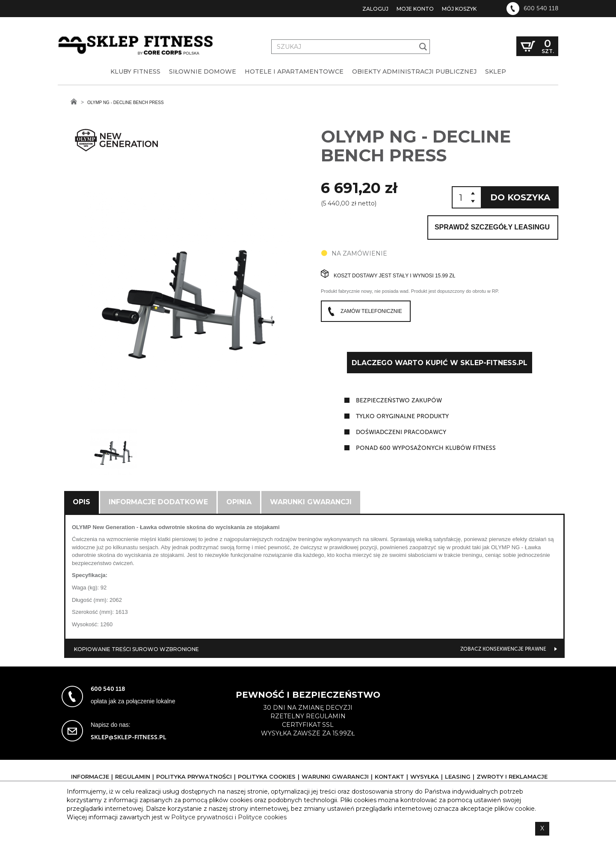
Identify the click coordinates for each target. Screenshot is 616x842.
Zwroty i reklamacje (512, 777)
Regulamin (133, 777)
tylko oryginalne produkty (402, 416)
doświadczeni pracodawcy (401, 432)
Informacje (90, 777)
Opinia (239, 502)
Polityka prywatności (194, 777)
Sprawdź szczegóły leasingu (492, 227)
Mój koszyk (459, 9)
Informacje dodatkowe (158, 502)
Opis (81, 502)
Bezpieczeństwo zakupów (399, 400)
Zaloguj (375, 9)
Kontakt (389, 777)
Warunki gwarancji (311, 502)
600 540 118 (541, 9)
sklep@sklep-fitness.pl (129, 737)
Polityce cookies (262, 817)
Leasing (458, 777)
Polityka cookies (267, 777)
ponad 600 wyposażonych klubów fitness (426, 448)
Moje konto (415, 9)
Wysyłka (425, 777)
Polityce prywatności (202, 817)
